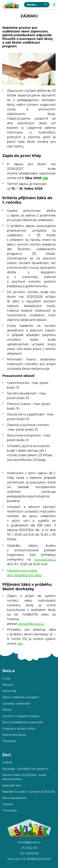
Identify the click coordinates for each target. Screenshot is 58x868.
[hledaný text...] (34, 5)
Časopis (8, 804)
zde (45, 178)
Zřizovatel (9, 741)
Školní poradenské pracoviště (23, 722)
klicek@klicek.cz (29, 842)
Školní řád (9, 691)
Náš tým (8, 685)
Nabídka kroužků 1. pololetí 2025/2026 (29, 792)
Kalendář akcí (12, 785)
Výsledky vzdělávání (16, 704)
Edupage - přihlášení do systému (25, 769)
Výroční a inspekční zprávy (21, 716)
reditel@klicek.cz (31, 624)
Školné (7, 710)
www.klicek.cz (45, 559)
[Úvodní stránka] (11, 5)
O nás (6, 679)
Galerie (7, 762)
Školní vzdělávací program (21, 697)
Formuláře (10, 811)
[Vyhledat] (46, 5)
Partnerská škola (14, 735)
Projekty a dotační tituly (19, 729)
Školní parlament (14, 798)
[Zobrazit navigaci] (54, 5)
